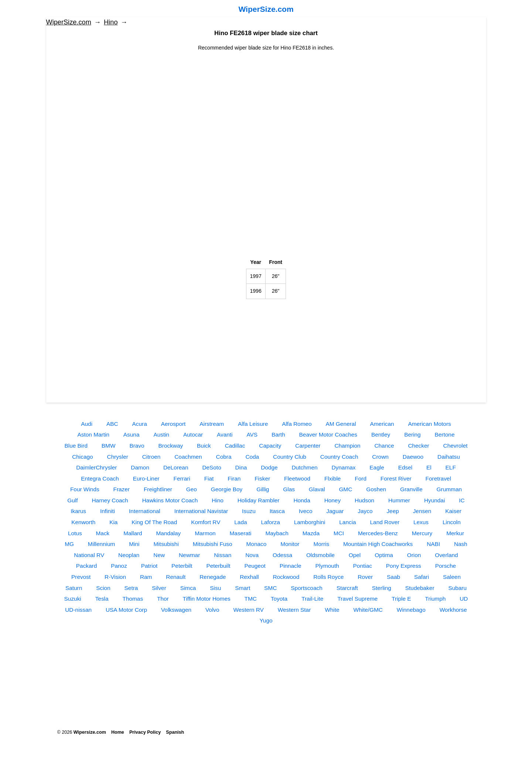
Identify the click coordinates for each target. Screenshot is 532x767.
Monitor (290, 544)
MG (69, 544)
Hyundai (434, 500)
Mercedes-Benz (378, 533)
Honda (302, 500)
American (382, 424)
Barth (278, 435)
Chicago (82, 457)
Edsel (405, 467)
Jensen (422, 511)
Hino (111, 22)
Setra (131, 588)
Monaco (257, 544)
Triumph (435, 599)
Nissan (223, 555)
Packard (86, 566)
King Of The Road (154, 522)
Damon (140, 467)
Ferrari (182, 478)
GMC (345, 489)
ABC (112, 424)
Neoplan (129, 555)
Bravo (137, 446)
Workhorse (453, 610)
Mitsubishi (166, 544)
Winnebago (411, 610)
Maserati (241, 533)
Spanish (175, 732)
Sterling (382, 588)
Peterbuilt (218, 566)
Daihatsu (449, 457)
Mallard (133, 533)
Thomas (133, 599)
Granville (411, 489)
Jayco (365, 511)
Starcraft (347, 588)
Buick (204, 446)
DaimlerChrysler (96, 467)
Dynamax (343, 467)
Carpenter (308, 446)
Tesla (102, 599)
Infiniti (108, 511)
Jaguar (335, 511)
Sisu (215, 588)
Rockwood (286, 577)
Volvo (212, 610)
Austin (161, 435)
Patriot (149, 566)
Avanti (225, 435)
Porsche (446, 566)
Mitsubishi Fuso (213, 544)
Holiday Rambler (259, 500)
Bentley (381, 435)
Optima (384, 555)
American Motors (429, 424)
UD (464, 599)
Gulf (72, 500)
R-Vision (115, 577)
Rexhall (249, 577)
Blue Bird (76, 446)
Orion (414, 555)
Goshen (376, 489)
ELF (451, 467)
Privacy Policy (145, 732)
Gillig (263, 489)
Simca (188, 588)
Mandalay (169, 533)
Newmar (189, 555)
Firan (234, 478)
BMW (109, 446)
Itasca (277, 511)
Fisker (262, 478)
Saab (393, 577)
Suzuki (73, 599)
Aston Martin (93, 435)
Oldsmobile (320, 555)
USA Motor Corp (126, 610)
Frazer (122, 489)
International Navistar (201, 511)
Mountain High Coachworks (378, 544)
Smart (243, 588)
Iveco (306, 511)
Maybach (277, 533)
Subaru (457, 588)
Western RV (248, 610)
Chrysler (118, 457)
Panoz (119, 566)
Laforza (270, 522)
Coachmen (188, 457)
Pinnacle (291, 566)
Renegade (213, 577)
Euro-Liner (146, 478)
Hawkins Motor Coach (170, 500)
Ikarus (78, 511)
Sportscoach (307, 588)
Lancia (347, 522)
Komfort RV (206, 522)
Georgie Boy (227, 489)
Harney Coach (110, 500)
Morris (321, 544)
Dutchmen (304, 467)
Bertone (445, 435)
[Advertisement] (266, 103)
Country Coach (339, 457)
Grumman (449, 489)
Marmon (205, 533)
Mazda (311, 533)
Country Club (290, 457)
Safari (422, 577)
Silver (159, 588)
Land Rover (385, 522)
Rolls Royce (328, 577)
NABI (433, 544)
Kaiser (453, 511)
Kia (113, 522)
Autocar (193, 435)
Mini (134, 544)
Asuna (132, 435)
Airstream (212, 424)
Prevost (81, 577)
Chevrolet (456, 446)
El (429, 467)
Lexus (421, 522)
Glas (289, 489)
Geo (192, 489)
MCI (339, 533)
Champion (347, 446)
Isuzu (249, 511)
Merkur (455, 533)
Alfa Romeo (297, 424)
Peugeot (255, 566)
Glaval (317, 489)
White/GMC (368, 610)
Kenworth (83, 522)
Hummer (399, 500)
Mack (103, 533)
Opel (355, 555)
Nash (461, 544)
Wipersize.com (90, 732)
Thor (163, 599)
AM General (341, 424)
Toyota (279, 599)
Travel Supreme (357, 599)
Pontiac (363, 566)
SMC (270, 588)
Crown (380, 457)
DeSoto (212, 467)
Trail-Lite (312, 599)
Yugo (266, 620)
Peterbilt (182, 566)
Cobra (224, 457)
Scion (103, 588)
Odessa (282, 555)
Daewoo (413, 457)
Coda (252, 457)
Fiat (209, 478)
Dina (241, 467)
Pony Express (404, 566)
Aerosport (173, 424)
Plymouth (327, 566)
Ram (146, 577)
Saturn (74, 588)
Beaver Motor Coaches (328, 435)
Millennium (102, 544)
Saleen (452, 577)
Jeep (393, 511)
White (332, 610)
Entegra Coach (100, 478)
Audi (87, 424)
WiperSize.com (266, 9)
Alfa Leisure (253, 424)
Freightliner (158, 489)
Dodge (269, 467)
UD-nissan (78, 610)
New (159, 555)
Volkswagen (176, 610)
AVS (252, 435)
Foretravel (438, 478)
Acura (140, 424)
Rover (365, 577)
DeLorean (176, 467)
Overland (446, 555)
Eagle (377, 467)
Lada (241, 522)
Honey (333, 500)
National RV (89, 555)
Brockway (170, 446)
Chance (384, 446)
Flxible (332, 478)
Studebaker (420, 588)
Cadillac (235, 446)
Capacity (270, 446)
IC (462, 500)
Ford (361, 478)
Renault (176, 577)
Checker (418, 446)
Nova (252, 555)
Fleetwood (297, 478)
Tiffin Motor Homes (207, 599)
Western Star (294, 610)
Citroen (151, 457)
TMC (251, 599)
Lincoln (452, 522)
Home (118, 732)
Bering (412, 435)
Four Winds (85, 489)
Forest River (396, 478)
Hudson (364, 500)
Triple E (401, 599)
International (145, 511)
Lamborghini (310, 522)
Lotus (75, 533)
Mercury (422, 533)
